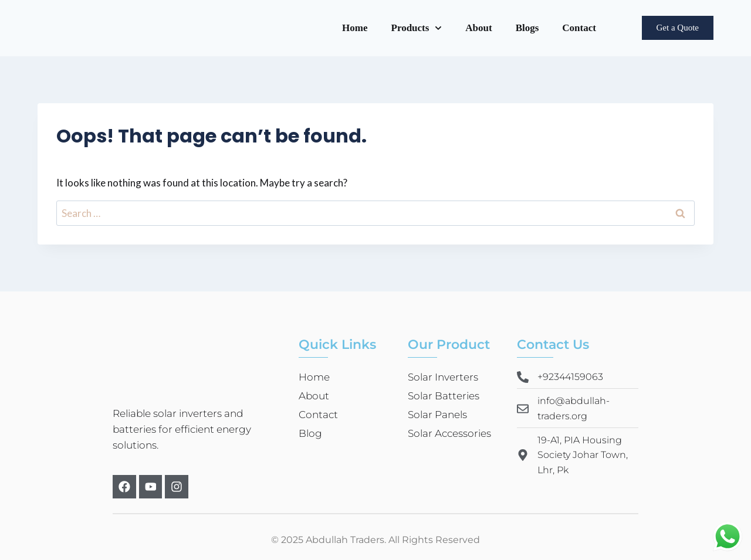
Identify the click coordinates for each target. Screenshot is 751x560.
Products (417, 28)
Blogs (527, 28)
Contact (579, 28)
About (478, 28)
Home (355, 28)
